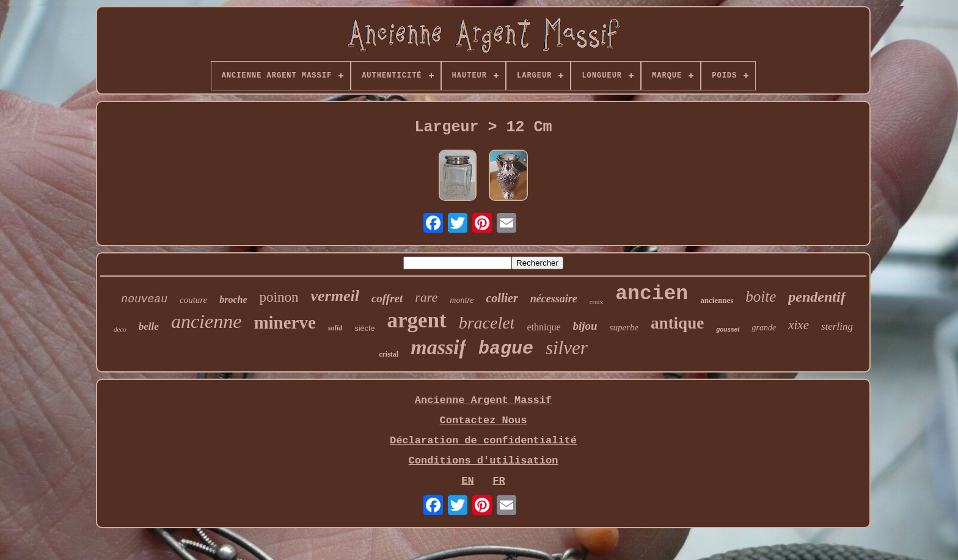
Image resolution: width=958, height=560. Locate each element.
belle (149, 326)
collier (502, 298)
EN (467, 481)
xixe (799, 325)
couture (193, 300)
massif (438, 347)
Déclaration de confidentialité (483, 441)
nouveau (144, 299)
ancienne (207, 321)
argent (416, 320)
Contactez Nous (484, 420)
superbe (624, 327)
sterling (837, 326)
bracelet (487, 323)
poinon (279, 297)
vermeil (335, 296)
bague (506, 349)
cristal (389, 354)
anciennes (717, 300)
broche (233, 300)
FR (499, 481)
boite (761, 296)
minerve (284, 322)
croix (597, 302)
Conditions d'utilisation (484, 461)
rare (426, 297)
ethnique (543, 327)
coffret (387, 298)
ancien (652, 294)
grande (764, 328)
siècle (364, 328)
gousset (728, 329)
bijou (585, 326)
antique (677, 323)
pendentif (817, 297)
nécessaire (554, 299)
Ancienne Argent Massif (483, 400)
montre (462, 300)
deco (120, 329)
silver (567, 348)
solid (335, 328)
